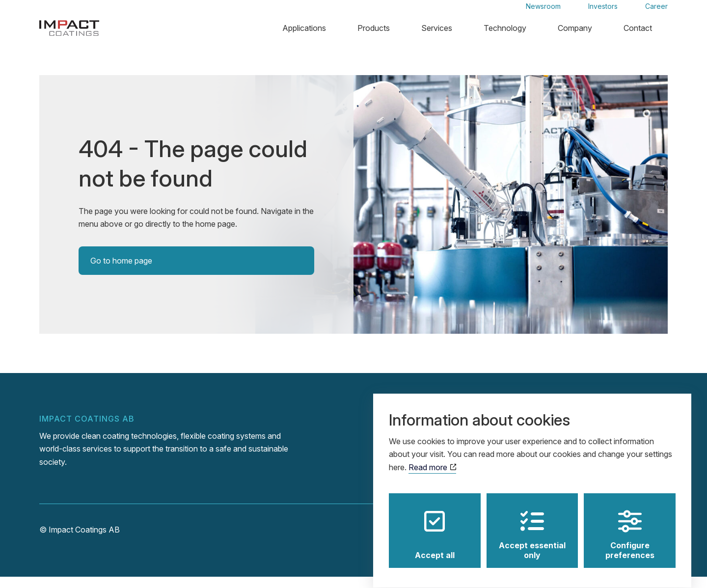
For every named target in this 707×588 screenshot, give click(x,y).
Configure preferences (630, 525)
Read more (432, 458)
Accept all (435, 525)
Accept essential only (532, 525)
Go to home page (121, 272)
